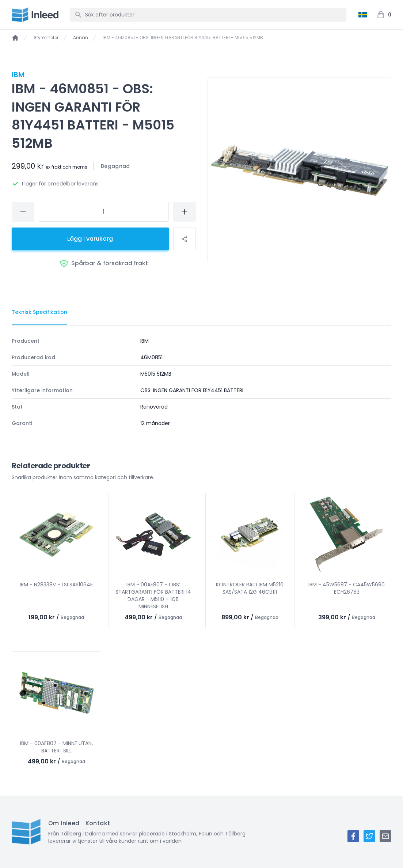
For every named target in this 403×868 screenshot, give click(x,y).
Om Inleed (64, 823)
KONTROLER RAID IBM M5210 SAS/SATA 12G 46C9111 (250, 588)
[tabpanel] (201, 382)
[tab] (39, 312)
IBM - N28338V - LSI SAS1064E (56, 585)
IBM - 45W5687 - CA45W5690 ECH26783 (347, 588)
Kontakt (98, 823)
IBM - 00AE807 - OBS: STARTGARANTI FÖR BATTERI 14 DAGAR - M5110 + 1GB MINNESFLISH (153, 595)
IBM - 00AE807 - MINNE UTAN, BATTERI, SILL (56, 747)
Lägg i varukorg (90, 239)
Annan (81, 38)
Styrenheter (46, 38)
